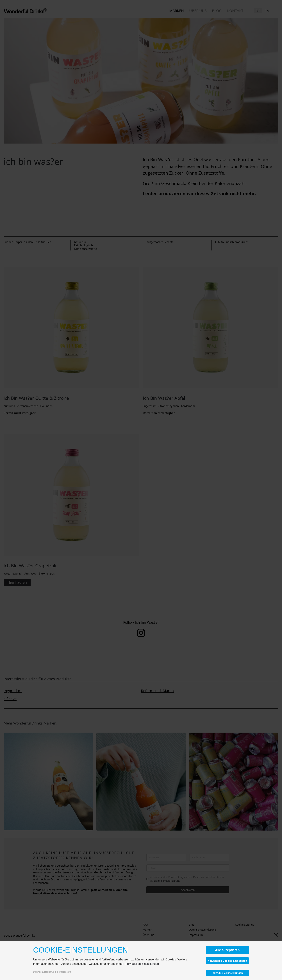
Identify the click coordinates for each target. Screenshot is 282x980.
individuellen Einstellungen (142, 964)
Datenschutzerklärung (44, 972)
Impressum (65, 972)
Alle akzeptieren (227, 950)
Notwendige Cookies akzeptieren (227, 961)
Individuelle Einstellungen (227, 973)
